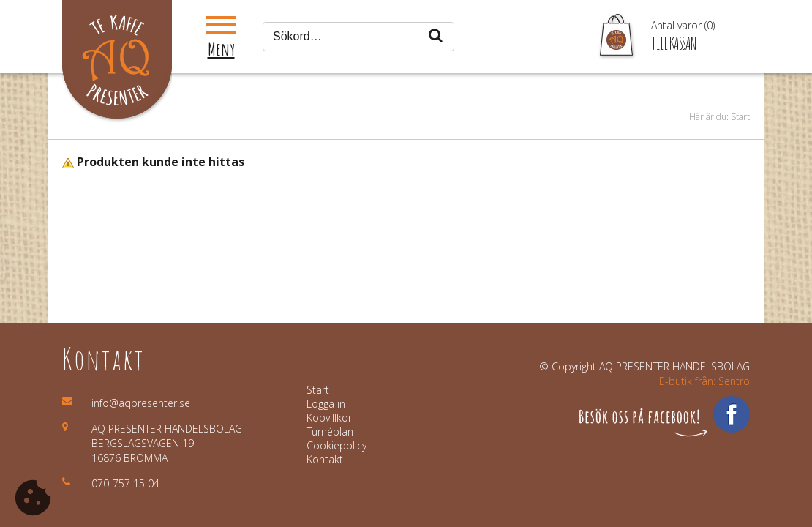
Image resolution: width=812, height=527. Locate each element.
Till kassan (674, 43)
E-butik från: (704, 381)
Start (740, 117)
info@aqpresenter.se (141, 403)
